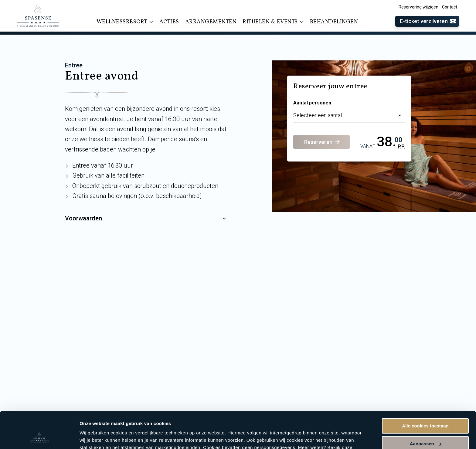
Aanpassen (426, 409)
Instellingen (92, 437)
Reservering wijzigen (418, 7)
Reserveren (323, 142)
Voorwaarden (146, 219)
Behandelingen (334, 22)
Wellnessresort (125, 22)
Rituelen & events (273, 22)
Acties (169, 22)
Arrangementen (211, 22)
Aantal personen (312, 103)
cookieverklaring (99, 420)
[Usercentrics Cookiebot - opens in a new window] (39, 437)
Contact (450, 7)
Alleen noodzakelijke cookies (425, 427)
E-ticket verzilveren (428, 21)
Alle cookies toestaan (425, 391)
